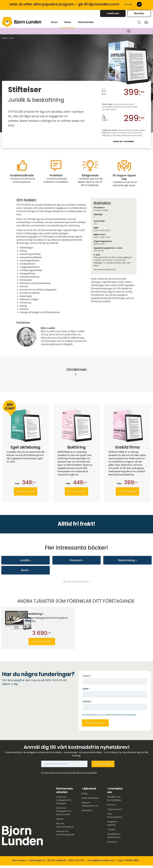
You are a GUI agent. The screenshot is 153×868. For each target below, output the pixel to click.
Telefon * (87, 702)
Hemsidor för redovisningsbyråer (65, 835)
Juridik (25, 560)
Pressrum (112, 805)
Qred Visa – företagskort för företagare (64, 800)
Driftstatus (112, 842)
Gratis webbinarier (90, 798)
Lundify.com (113, 13)
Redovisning (127, 560)
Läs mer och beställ (26, 491)
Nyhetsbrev (87, 810)
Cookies (111, 829)
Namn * (86, 689)
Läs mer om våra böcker (76, 581)
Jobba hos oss (114, 809)
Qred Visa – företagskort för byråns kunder (64, 811)
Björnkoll (90, 789)
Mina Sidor (139, 13)
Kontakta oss (115, 790)
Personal (75, 560)
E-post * (87, 676)
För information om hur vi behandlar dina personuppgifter (109, 715)
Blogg (84, 793)
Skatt (25, 570)
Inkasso (60, 819)
